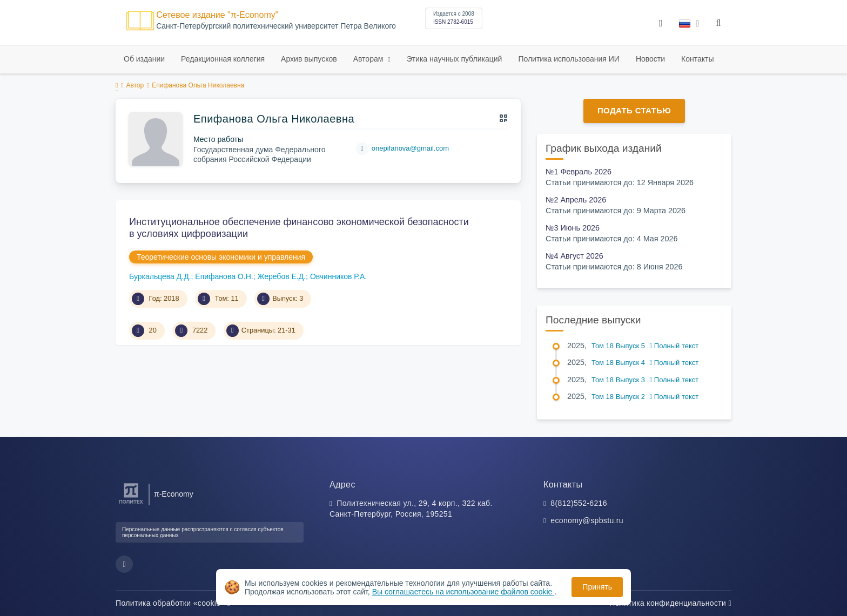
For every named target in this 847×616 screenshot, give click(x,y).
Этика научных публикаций (455, 59)
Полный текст (674, 346)
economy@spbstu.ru (587, 520)
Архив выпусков (309, 59)
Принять (597, 587)
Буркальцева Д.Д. (160, 276)
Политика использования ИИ (569, 59)
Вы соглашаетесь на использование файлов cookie (463, 592)
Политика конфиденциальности (670, 603)
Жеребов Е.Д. (281, 276)
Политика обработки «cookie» (173, 603)
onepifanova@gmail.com (410, 148)
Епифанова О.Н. (224, 276)
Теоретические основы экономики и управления (221, 257)
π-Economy (174, 494)
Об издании (144, 59)
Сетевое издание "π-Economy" (217, 15)
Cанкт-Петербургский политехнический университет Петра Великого (276, 26)
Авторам (369, 59)
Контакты (697, 59)
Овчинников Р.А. (338, 276)
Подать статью (634, 110)
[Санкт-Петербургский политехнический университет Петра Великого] (131, 504)
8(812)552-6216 (579, 503)
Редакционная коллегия (223, 59)
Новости (650, 59)
